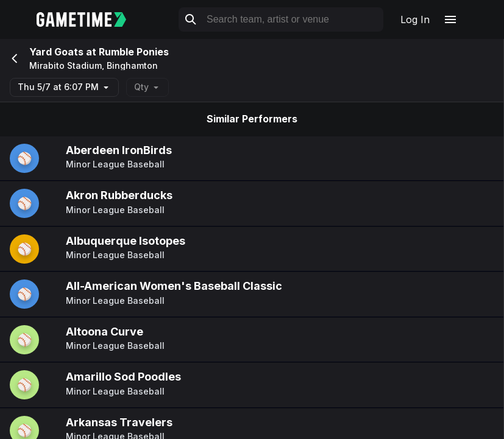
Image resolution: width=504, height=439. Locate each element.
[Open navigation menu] (450, 19)
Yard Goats (58, 52)
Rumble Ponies (134, 52)
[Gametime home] (89, 19)
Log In (415, 19)
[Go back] (13, 58)
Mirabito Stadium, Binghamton (94, 66)
